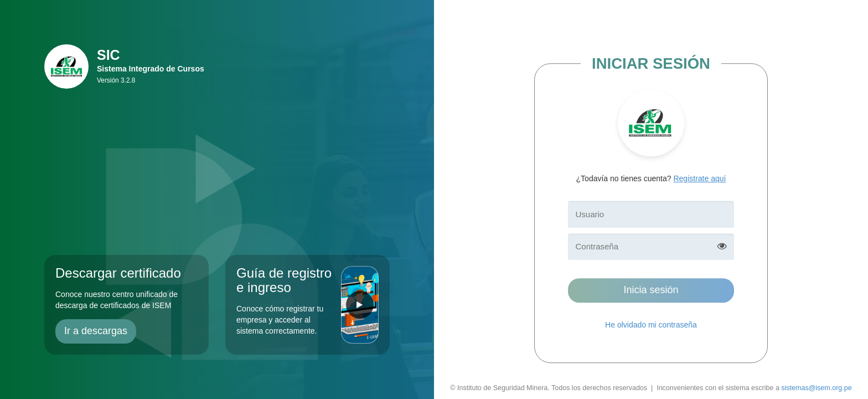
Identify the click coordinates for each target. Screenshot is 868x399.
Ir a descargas (96, 331)
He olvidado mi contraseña (651, 325)
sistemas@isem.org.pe (816, 388)
